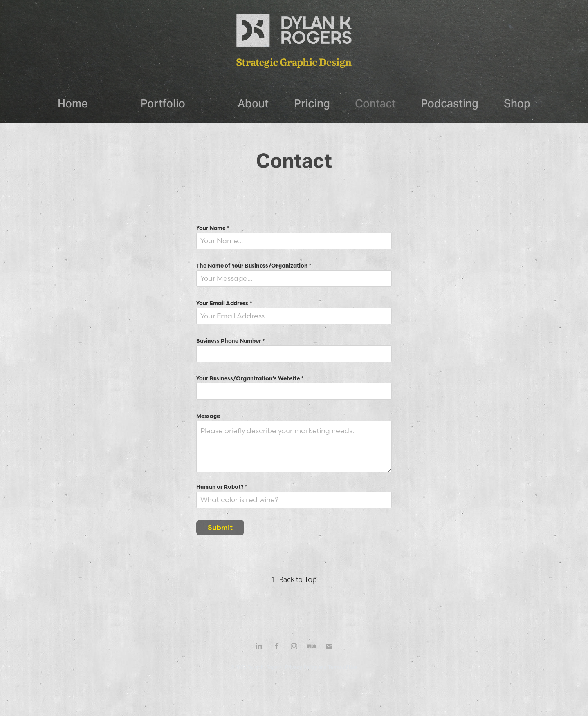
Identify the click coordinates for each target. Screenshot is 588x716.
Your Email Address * (224, 303)
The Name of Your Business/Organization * (254, 266)
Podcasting (450, 103)
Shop (517, 103)
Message (208, 416)
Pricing (312, 103)
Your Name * (213, 228)
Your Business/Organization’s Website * (250, 378)
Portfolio (163, 103)
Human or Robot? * (222, 487)
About (253, 103)
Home (73, 103)
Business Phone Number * (231, 341)
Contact (375, 103)
